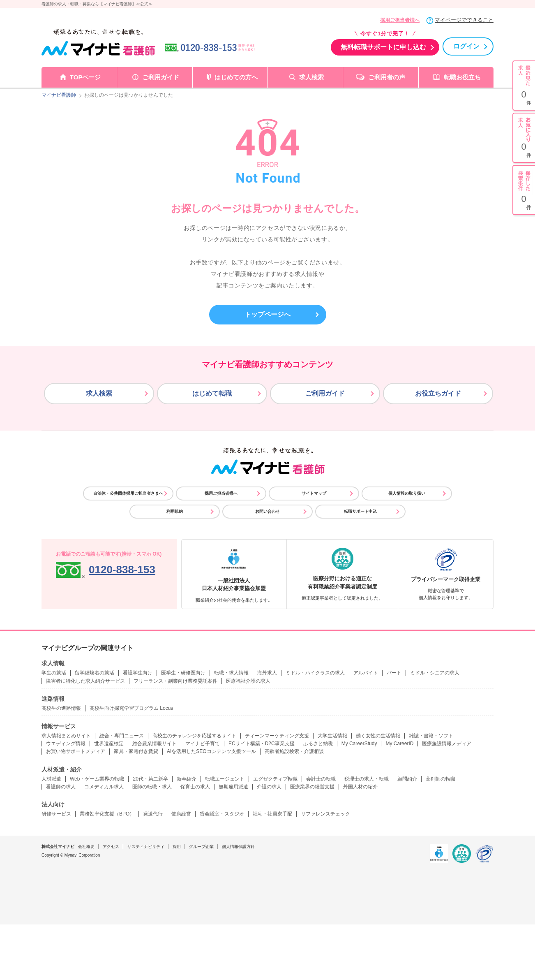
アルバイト (366, 673)
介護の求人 (269, 787)
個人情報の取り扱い (407, 493)
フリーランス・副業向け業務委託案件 (175, 681)
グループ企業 (201, 847)
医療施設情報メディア (447, 744)
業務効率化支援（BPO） (107, 814)
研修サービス (56, 814)
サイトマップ (314, 493)
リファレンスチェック (325, 814)
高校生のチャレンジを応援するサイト (194, 736)
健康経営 (181, 814)
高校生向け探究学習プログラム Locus (131, 708)
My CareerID (399, 744)
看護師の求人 (61, 787)
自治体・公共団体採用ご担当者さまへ (128, 493)
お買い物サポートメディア (76, 751)
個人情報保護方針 (238, 847)
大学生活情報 (332, 736)
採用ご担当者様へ (400, 20)
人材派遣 (51, 779)
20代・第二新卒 (150, 779)
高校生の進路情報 (61, 708)
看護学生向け (138, 673)
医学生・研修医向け (183, 673)
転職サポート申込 (360, 511)
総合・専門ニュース (122, 736)
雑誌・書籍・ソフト (431, 736)
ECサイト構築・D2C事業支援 (262, 744)
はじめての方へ (236, 77)
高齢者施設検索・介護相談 (294, 751)
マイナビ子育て (203, 744)
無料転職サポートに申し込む (383, 47)
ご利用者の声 (387, 77)
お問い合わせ (267, 511)
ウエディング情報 (66, 744)
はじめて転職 (212, 393)
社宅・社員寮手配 (272, 814)
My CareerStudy (359, 744)
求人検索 (311, 77)
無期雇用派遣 (233, 787)
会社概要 (86, 847)
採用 (177, 847)
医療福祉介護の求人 (248, 681)
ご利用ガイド (161, 77)
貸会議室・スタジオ (222, 814)
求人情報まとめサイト (66, 736)
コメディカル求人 (104, 787)
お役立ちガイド (438, 393)
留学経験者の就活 (95, 673)
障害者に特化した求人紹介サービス (85, 681)
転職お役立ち (462, 77)
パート (394, 673)
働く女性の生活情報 (378, 736)
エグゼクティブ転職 (275, 779)
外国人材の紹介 (360, 787)
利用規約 (175, 511)
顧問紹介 (407, 779)
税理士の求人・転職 (367, 779)
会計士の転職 (321, 779)
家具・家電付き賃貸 (136, 751)
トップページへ (267, 314)
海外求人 (267, 673)
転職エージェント (225, 779)
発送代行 (153, 814)
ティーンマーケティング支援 (277, 736)
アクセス (111, 847)
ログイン (466, 46)
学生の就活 (54, 673)
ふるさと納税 (318, 744)
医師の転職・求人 (152, 787)
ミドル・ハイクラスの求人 (315, 673)
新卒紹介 (187, 779)
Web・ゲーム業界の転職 (97, 779)
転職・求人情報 (231, 673)
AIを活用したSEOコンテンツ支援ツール (211, 751)
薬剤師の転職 (440, 779)
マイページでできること (464, 20)
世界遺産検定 (109, 744)
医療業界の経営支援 (312, 787)
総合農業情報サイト (155, 744)
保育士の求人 (195, 787)
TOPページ (85, 77)
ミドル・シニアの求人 (435, 673)
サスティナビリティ (146, 847)
